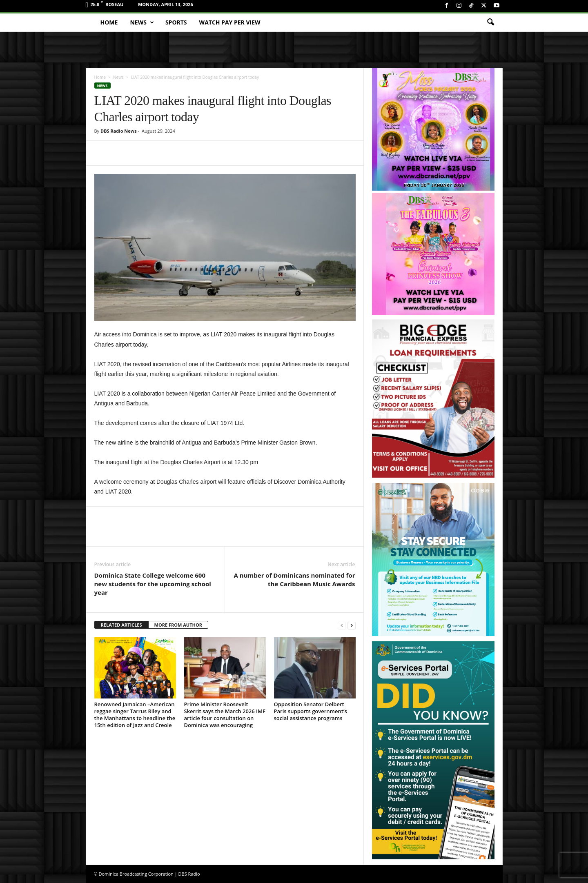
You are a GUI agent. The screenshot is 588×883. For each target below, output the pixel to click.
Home (109, 22)
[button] (490, 22)
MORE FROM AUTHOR (178, 625)
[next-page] (352, 625)
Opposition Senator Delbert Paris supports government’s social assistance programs (311, 711)
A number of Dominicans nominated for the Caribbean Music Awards (295, 579)
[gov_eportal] (433, 750)
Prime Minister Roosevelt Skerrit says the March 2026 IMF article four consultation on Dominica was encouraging (225, 715)
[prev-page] (342, 625)
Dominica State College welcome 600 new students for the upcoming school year (153, 584)
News (142, 22)
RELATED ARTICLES (121, 625)
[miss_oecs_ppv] (433, 129)
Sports (176, 22)
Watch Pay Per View (230, 22)
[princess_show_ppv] (433, 254)
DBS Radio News (119, 131)
